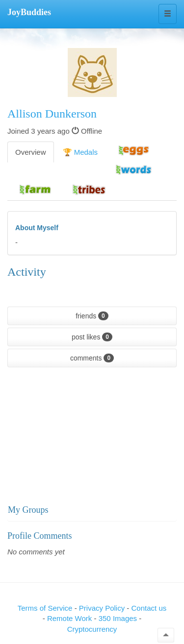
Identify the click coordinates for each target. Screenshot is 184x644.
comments (92, 358)
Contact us (149, 608)
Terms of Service (45, 608)
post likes (92, 337)
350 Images (119, 618)
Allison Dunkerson (52, 114)
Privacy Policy (103, 608)
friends (92, 316)
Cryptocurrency (92, 629)
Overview (31, 152)
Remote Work (71, 618)
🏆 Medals (80, 152)
